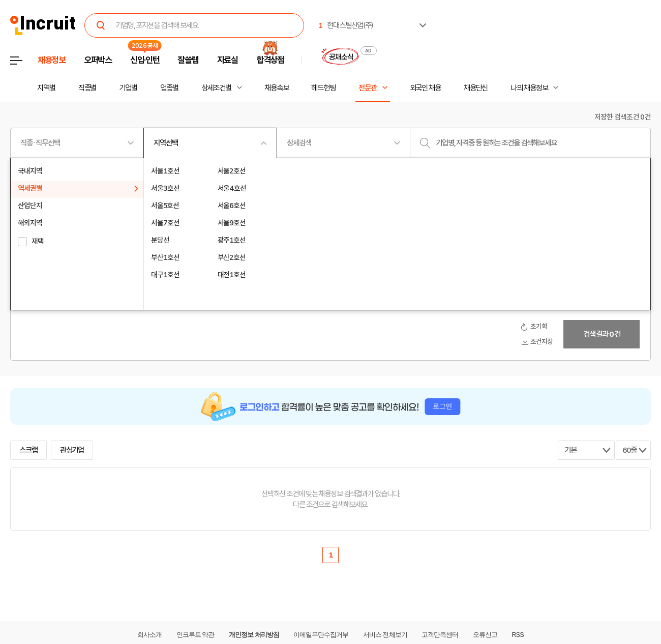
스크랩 (28, 450)
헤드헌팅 (323, 88)
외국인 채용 (425, 88)
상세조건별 (216, 88)
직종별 (87, 88)
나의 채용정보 (529, 88)
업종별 (169, 88)
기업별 (128, 88)
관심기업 (72, 450)
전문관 (368, 88)
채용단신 (476, 88)
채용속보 (277, 88)
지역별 (46, 88)
